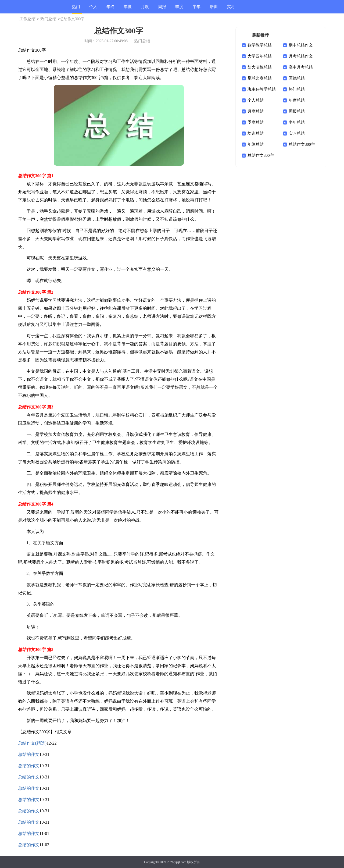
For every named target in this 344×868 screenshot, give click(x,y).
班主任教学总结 (262, 89)
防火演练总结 (260, 67)
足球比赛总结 (260, 78)
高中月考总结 (301, 67)
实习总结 (231, 9)
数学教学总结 (260, 45)
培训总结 (214, 9)
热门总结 (76, 9)
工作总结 (27, 19)
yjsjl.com (180, 862)
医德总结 (297, 78)
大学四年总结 (260, 56)
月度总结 (145, 9)
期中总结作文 (301, 45)
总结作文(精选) (32, 743)
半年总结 (196, 9)
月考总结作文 (301, 56)
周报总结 (162, 9)
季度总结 (179, 9)
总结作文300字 (302, 144)
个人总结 (93, 9)
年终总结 (110, 9)
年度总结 (128, 9)
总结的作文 (29, 754)
